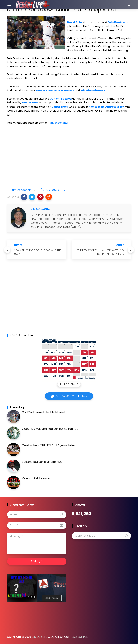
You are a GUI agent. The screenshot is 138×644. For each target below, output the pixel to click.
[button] (24, 197)
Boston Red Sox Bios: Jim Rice (42, 462)
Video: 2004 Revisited (37, 478)
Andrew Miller (115, 107)
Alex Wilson (96, 107)
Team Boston (79, 637)
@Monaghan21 (59, 123)
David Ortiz (75, 22)
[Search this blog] (101, 536)
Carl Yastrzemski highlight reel (43, 412)
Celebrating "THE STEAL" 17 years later (48, 445)
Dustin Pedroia (64, 91)
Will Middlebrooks (93, 91)
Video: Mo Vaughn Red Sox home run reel (50, 429)
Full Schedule (69, 384)
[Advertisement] (69, 157)
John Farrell (60, 107)
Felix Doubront (118, 22)
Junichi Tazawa (61, 99)
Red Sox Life (39, 637)
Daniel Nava (44, 91)
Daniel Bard (30, 103)
